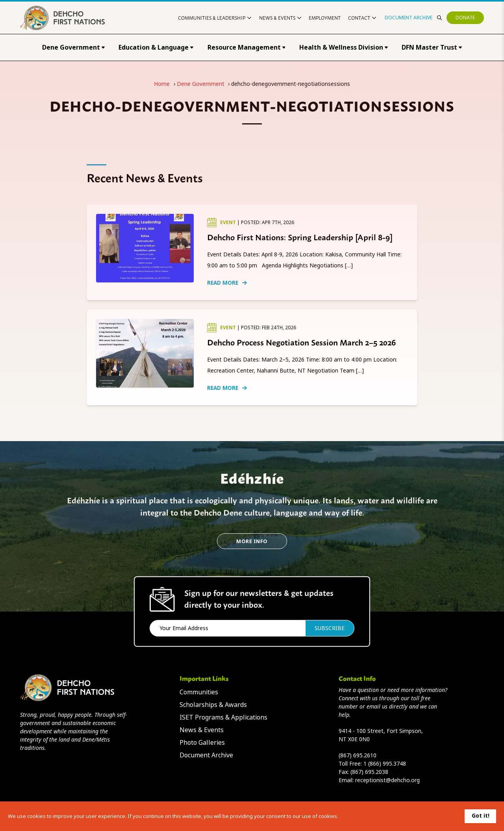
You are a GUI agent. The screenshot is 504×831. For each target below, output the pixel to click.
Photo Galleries (202, 743)
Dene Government (73, 47)
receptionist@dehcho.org (387, 780)
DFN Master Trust (432, 47)
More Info (252, 541)
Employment (325, 18)
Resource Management (246, 47)
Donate (465, 18)
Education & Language (156, 47)
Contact (362, 18)
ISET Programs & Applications (223, 717)
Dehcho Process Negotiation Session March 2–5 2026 (301, 342)
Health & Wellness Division (344, 47)
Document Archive (409, 18)
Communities (199, 692)
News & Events (280, 18)
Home (162, 84)
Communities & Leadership (215, 18)
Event (229, 223)
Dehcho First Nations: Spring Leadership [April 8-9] (300, 237)
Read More (227, 283)
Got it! (481, 816)
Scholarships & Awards (213, 705)
